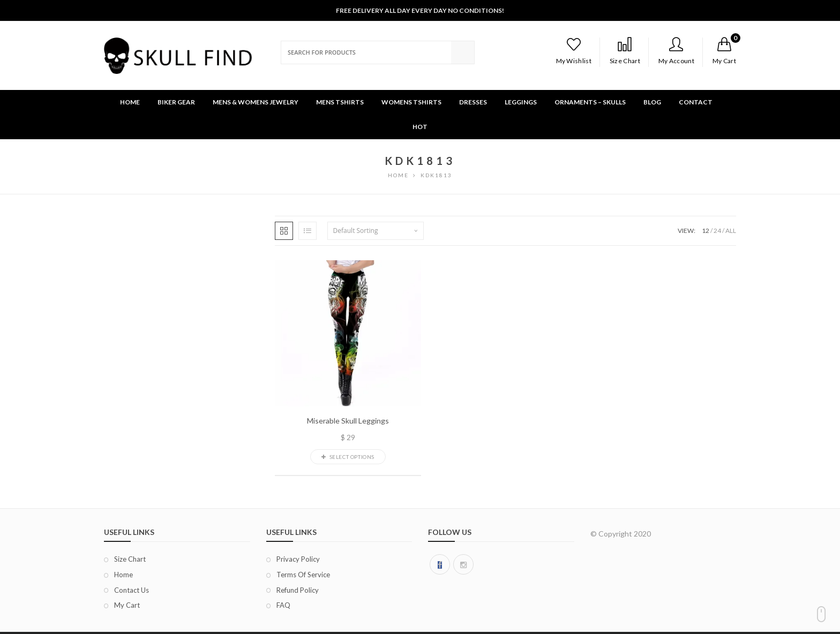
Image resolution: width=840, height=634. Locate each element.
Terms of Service (303, 575)
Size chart (130, 559)
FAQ (283, 605)
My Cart (127, 605)
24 (717, 231)
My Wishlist (574, 51)
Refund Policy (298, 590)
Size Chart (625, 51)
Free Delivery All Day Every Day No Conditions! (420, 10)
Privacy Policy (298, 559)
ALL (731, 231)
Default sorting (356, 231)
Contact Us (132, 590)
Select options (348, 457)
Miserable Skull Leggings (348, 421)
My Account (676, 51)
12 (706, 231)
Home (123, 575)
